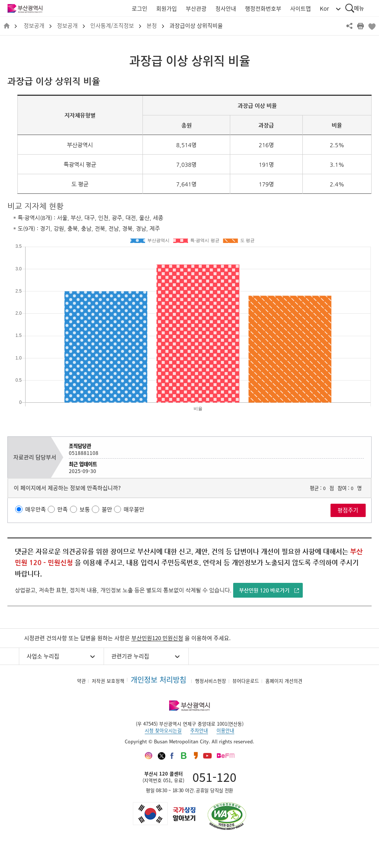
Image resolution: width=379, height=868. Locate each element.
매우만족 (36, 509)
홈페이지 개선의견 (284, 681)
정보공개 (34, 26)
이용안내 (225, 730)
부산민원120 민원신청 (157, 638)
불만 (107, 509)
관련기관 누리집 (130, 656)
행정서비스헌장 (211, 681)
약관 (81, 681)
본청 (152, 26)
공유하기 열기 (349, 26)
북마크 (372, 26)
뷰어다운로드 (246, 681)
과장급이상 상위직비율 (196, 26)
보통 (85, 509)
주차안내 (199, 730)
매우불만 (134, 509)
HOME (7, 26)
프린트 (360, 26)
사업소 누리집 (43, 656)
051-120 (214, 777)
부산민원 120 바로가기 (264, 590)
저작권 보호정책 (108, 681)
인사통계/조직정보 (112, 26)
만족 (63, 509)
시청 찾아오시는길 (163, 730)
